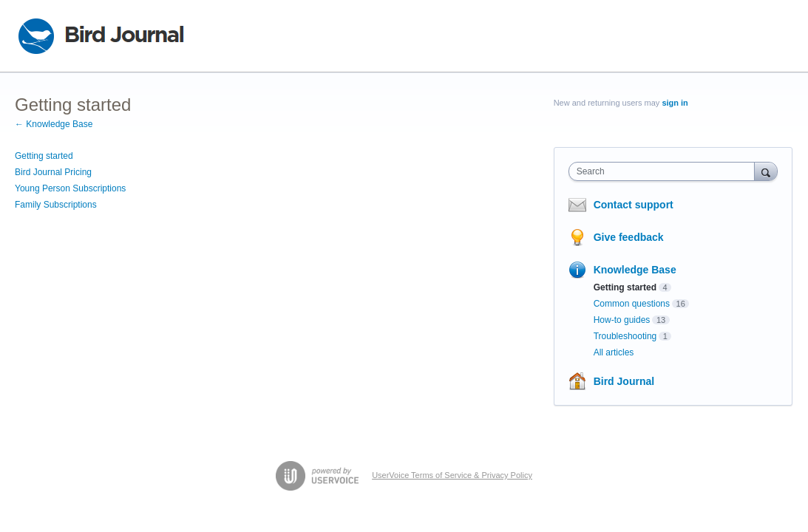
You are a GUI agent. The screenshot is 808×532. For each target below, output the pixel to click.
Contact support (634, 205)
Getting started (44, 156)
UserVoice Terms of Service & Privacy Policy (452, 475)
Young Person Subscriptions (70, 188)
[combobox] (665, 171)
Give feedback (629, 237)
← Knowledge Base (54, 124)
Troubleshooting (625, 336)
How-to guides (622, 320)
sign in (675, 103)
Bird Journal (624, 381)
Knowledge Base (635, 270)
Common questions (632, 304)
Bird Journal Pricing (53, 172)
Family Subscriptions (56, 205)
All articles (614, 352)
